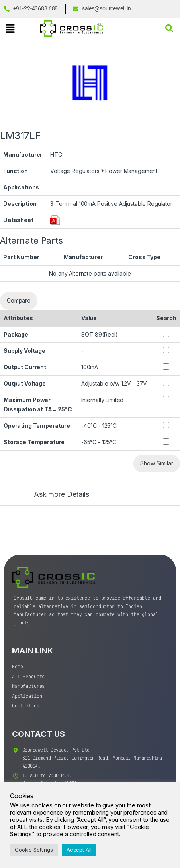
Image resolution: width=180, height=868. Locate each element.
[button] (10, 29)
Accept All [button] (79, 850)
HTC (56, 155)
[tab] (54, 498)
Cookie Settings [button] (34, 850)
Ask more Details (62, 495)
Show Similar (157, 463)
